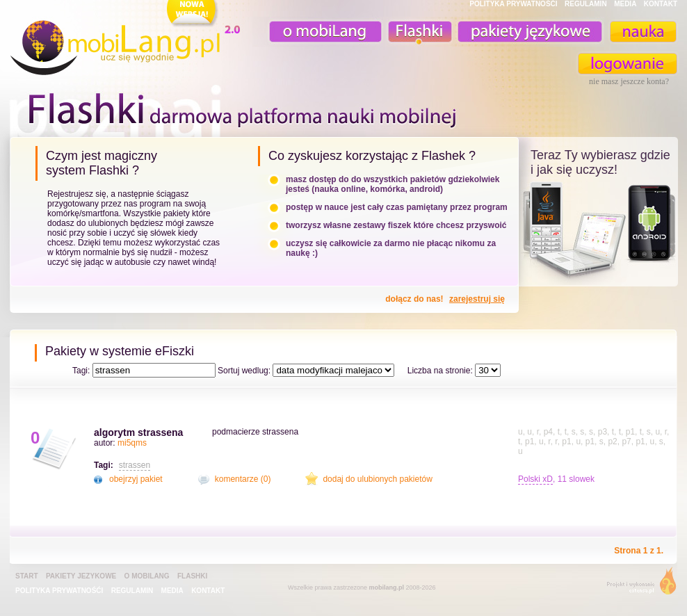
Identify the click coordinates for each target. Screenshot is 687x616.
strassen (135, 465)
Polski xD (535, 479)
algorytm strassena (138, 432)
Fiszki (418, 32)
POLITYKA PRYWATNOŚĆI (513, 4)
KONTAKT (661, 4)
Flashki (192, 576)
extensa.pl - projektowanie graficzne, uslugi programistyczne (637, 584)
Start (27, 576)
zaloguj (628, 64)
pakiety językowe (528, 32)
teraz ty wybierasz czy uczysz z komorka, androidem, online (598, 231)
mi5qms (132, 443)
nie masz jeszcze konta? (629, 81)
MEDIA (625, 4)
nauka (642, 32)
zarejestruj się (477, 299)
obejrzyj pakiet (136, 479)
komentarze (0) (243, 479)
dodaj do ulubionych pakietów (377, 479)
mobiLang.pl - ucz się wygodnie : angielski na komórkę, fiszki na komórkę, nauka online (128, 40)
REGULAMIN (586, 4)
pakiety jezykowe (81, 576)
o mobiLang (318, 32)
